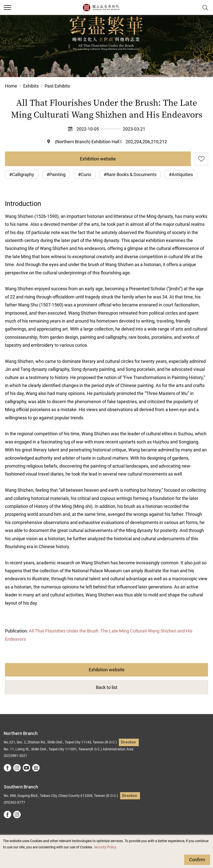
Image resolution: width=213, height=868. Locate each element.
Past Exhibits (57, 86)
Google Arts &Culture (36, 768)
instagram (17, 768)
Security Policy (105, 847)
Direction (128, 742)
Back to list (107, 687)
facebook (7, 768)
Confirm (197, 860)
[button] (193, 8)
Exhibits (31, 86)
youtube (26, 768)
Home (11, 86)
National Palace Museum (101, 7)
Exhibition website (98, 159)
